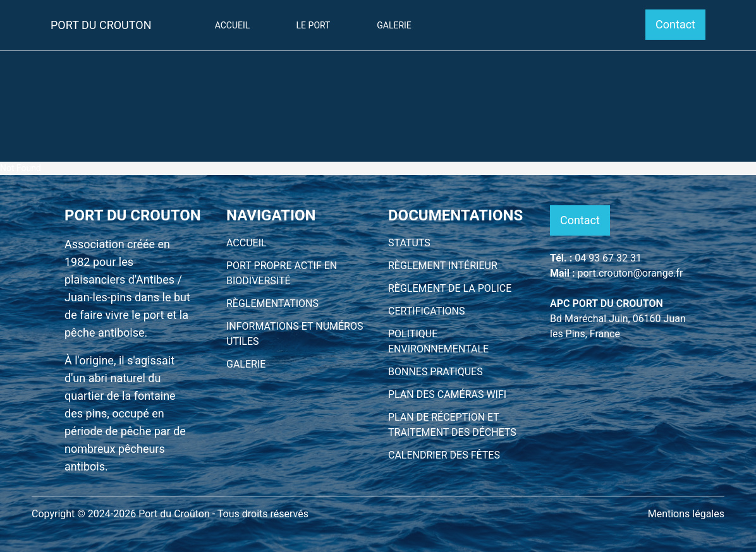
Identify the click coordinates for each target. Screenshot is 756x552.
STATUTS (409, 243)
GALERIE (246, 364)
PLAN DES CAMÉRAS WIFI (447, 394)
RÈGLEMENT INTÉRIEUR (443, 266)
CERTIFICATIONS (427, 311)
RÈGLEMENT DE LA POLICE (450, 288)
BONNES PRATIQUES (436, 372)
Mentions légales (686, 514)
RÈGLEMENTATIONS (272, 303)
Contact (675, 24)
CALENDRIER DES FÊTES (444, 455)
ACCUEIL (247, 243)
